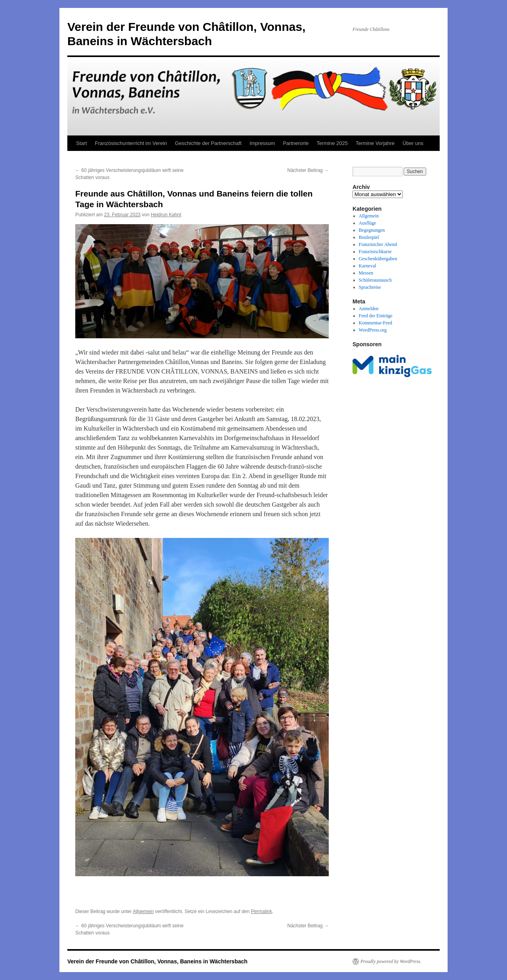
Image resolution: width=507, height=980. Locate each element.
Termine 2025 (332, 143)
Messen (366, 273)
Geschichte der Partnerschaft (208, 143)
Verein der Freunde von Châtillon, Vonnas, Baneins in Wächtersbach (157, 961)
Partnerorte (296, 143)
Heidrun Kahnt (166, 215)
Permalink (261, 911)
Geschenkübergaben (378, 259)
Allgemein (143, 911)
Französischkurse (375, 252)
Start (81, 143)
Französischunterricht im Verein (131, 143)
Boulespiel (369, 237)
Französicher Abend (378, 244)
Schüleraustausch (375, 280)
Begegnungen (372, 230)
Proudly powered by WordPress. (391, 961)
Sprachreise (370, 287)
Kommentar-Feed (375, 323)
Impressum (262, 143)
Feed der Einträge (376, 316)
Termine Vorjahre (375, 143)
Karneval (368, 266)
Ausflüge (368, 223)
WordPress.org (373, 330)
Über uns (413, 143)
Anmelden (369, 309)
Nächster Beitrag (308, 170)
